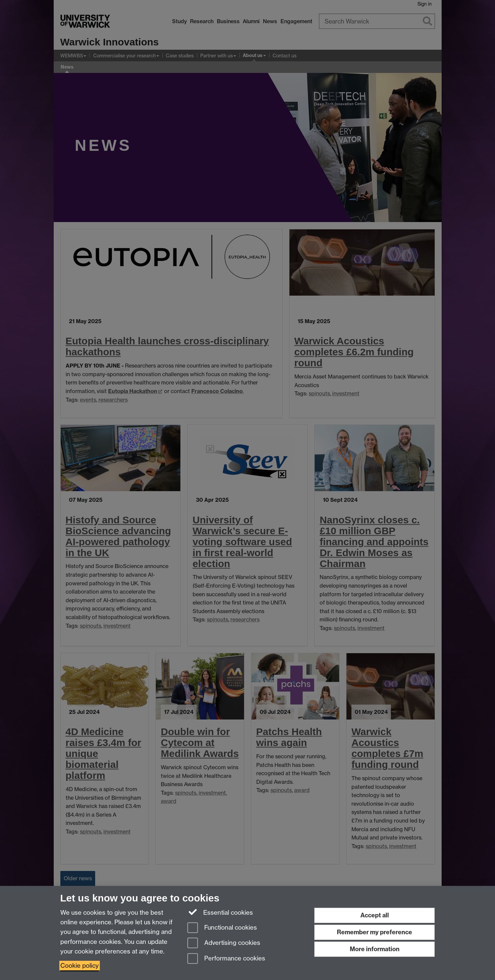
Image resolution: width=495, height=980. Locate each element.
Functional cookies (222, 928)
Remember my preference (374, 932)
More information (375, 949)
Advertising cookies (224, 943)
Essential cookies (220, 912)
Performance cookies (226, 959)
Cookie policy (80, 966)
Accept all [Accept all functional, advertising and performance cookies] (375, 915)
